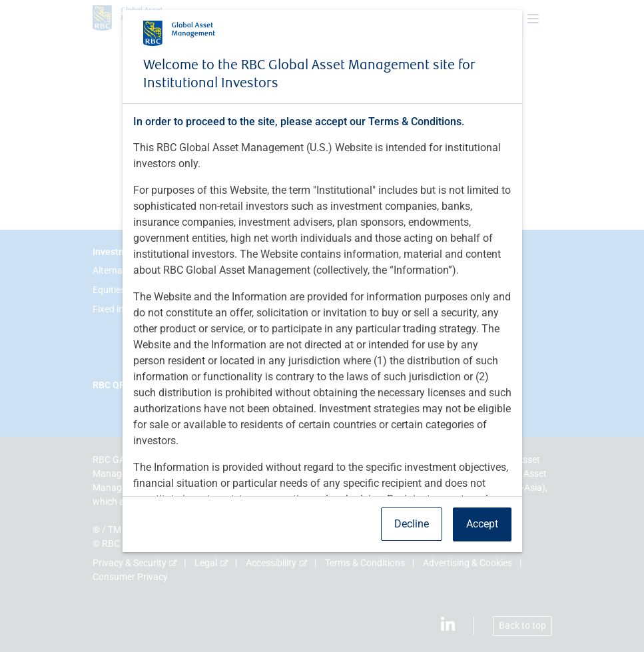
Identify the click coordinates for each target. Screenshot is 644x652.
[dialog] (322, 326)
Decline (412, 524)
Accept (482, 524)
